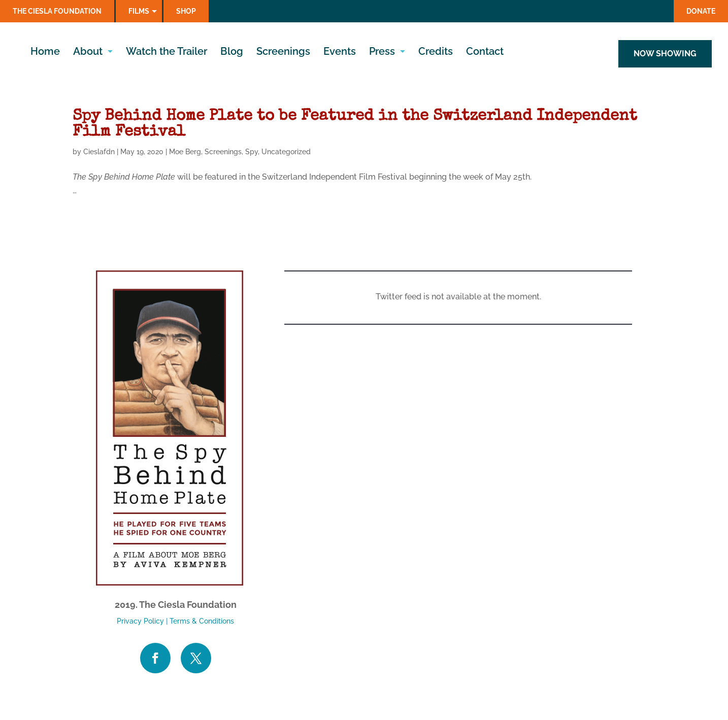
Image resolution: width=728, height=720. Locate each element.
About (88, 53)
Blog (232, 53)
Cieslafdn (99, 152)
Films (139, 11)
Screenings (283, 53)
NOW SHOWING (665, 54)
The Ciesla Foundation (57, 11)
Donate (701, 11)
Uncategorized (286, 152)
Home (45, 53)
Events (340, 53)
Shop (186, 11)
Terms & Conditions (202, 621)
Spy (252, 152)
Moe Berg (185, 152)
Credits (436, 53)
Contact (485, 53)
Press (382, 53)
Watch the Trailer (167, 53)
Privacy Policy (140, 621)
